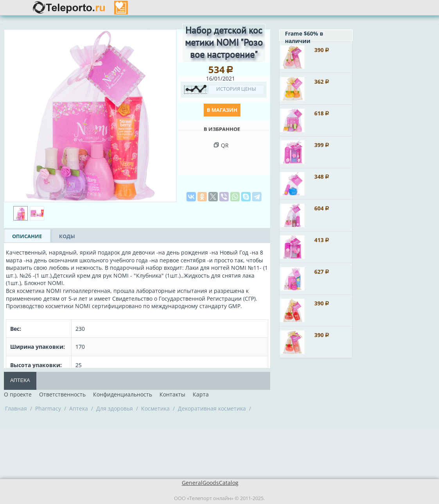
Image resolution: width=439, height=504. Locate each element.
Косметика (155, 408)
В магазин (222, 110)
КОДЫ (67, 236)
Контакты (172, 394)
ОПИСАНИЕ (27, 236)
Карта (201, 394)
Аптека (20, 380)
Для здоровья (115, 408)
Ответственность (62, 394)
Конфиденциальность (123, 394)
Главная (16, 408)
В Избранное (222, 129)
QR (225, 145)
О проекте (18, 394)
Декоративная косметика (212, 408)
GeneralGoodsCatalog (210, 483)
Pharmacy (48, 408)
